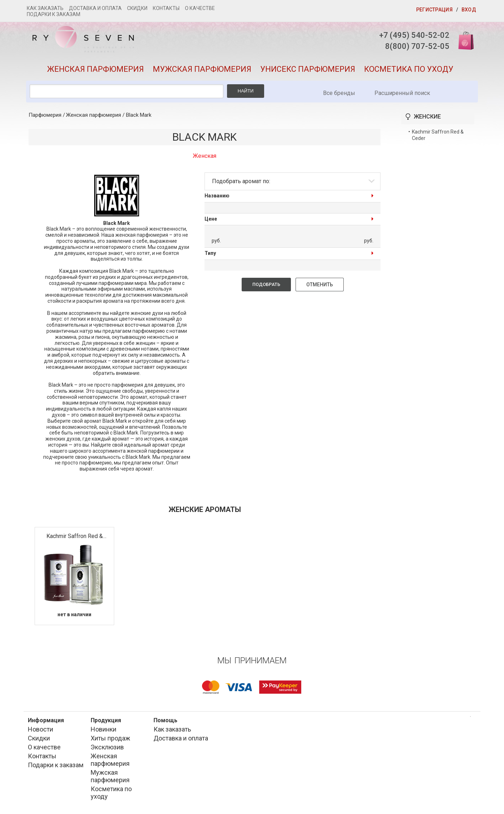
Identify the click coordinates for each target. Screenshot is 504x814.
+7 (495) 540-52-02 (414, 35)
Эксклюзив (107, 747)
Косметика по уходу (409, 69)
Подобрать (266, 284)
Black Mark (139, 115)
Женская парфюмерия (95, 69)
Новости (41, 729)
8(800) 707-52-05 (417, 46)
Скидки (137, 8)
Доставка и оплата (95, 8)
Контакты (166, 8)
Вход (469, 10)
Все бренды (339, 93)
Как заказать (45, 8)
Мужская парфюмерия (202, 69)
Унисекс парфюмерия (308, 69)
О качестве (200, 8)
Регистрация (434, 10)
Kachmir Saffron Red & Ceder (75, 536)
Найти (246, 91)
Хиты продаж (110, 738)
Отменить (320, 285)
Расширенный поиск (402, 93)
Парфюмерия (45, 115)
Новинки (104, 729)
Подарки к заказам (54, 14)
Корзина (464, 40)
